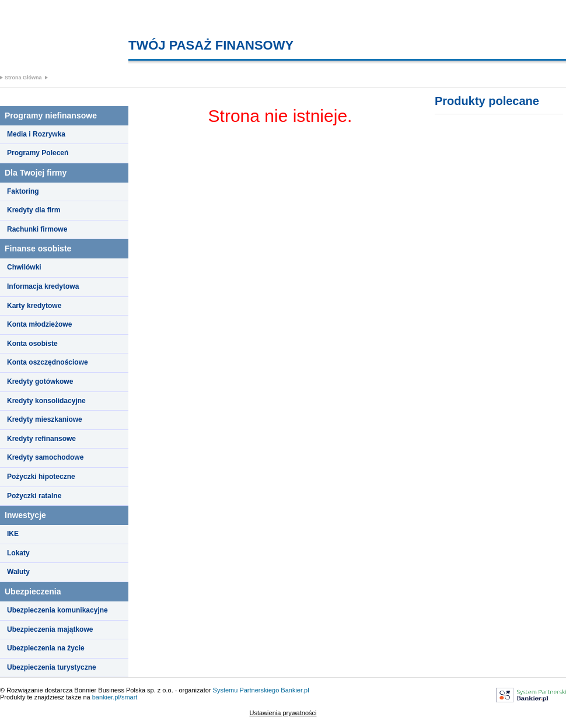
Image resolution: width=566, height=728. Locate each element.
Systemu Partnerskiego (246, 690)
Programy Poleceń (38, 153)
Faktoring (23, 191)
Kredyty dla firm (34, 210)
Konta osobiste (32, 344)
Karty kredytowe (34, 306)
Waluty (18, 572)
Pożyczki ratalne (34, 496)
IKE (13, 534)
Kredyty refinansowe (41, 439)
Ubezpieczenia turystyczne (52, 667)
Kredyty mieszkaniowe (45, 419)
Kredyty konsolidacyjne (46, 401)
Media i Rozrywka (36, 134)
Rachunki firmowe (37, 229)
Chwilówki (24, 267)
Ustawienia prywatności (283, 713)
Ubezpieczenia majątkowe (50, 629)
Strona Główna (23, 78)
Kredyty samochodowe (45, 457)
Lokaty (18, 553)
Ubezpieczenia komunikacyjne (57, 610)
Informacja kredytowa (43, 286)
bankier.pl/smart (115, 697)
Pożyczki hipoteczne (41, 477)
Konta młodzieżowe (39, 324)
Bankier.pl (295, 690)
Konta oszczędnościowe (48, 362)
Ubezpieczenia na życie (46, 648)
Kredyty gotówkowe (40, 381)
